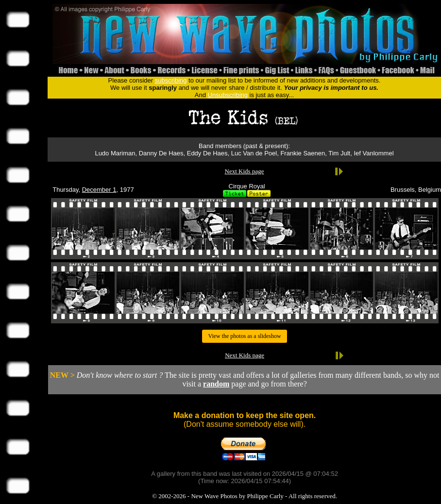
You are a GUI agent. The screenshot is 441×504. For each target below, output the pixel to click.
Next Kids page (245, 171)
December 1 (99, 190)
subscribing (171, 80)
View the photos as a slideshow (244, 336)
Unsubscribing (228, 95)
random (216, 384)
